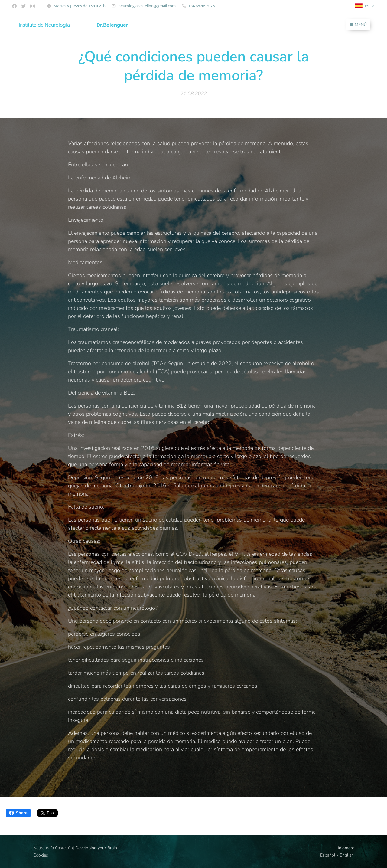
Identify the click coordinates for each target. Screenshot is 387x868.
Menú (358, 25)
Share (18, 813)
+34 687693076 (202, 6)
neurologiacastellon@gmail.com (147, 6)
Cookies (41, 855)
